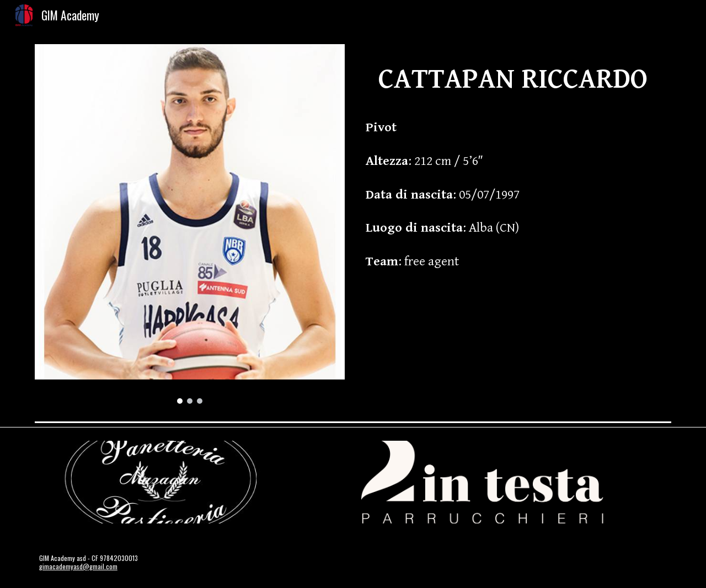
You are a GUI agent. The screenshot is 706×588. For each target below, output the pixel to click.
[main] (516, 170)
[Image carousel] (190, 224)
